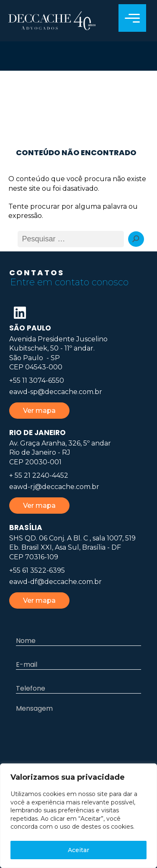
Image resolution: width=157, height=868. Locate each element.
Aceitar (78, 850)
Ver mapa (39, 411)
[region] (78, 816)
